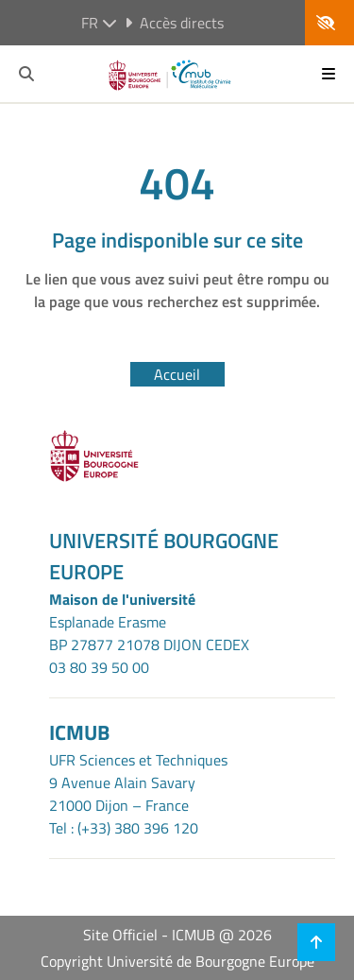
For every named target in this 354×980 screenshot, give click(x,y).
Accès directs (174, 23)
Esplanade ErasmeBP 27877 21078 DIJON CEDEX (149, 633)
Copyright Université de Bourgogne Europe (177, 961)
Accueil (177, 374)
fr (99, 23)
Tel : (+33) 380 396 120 (124, 828)
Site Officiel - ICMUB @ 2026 (177, 935)
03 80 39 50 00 (99, 667)
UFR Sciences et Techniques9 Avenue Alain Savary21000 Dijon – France (138, 782)
